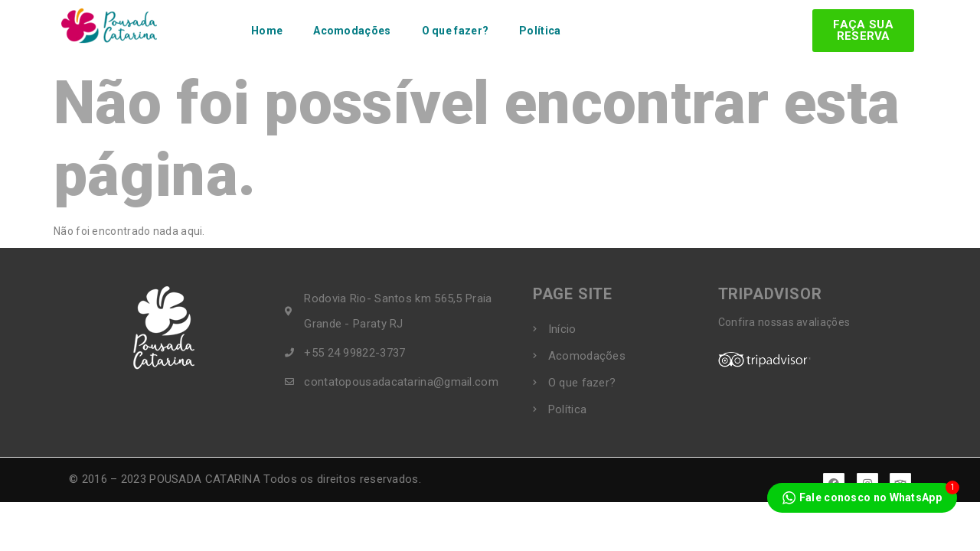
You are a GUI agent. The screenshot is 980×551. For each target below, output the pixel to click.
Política (540, 31)
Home (267, 31)
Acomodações (352, 31)
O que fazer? (456, 31)
